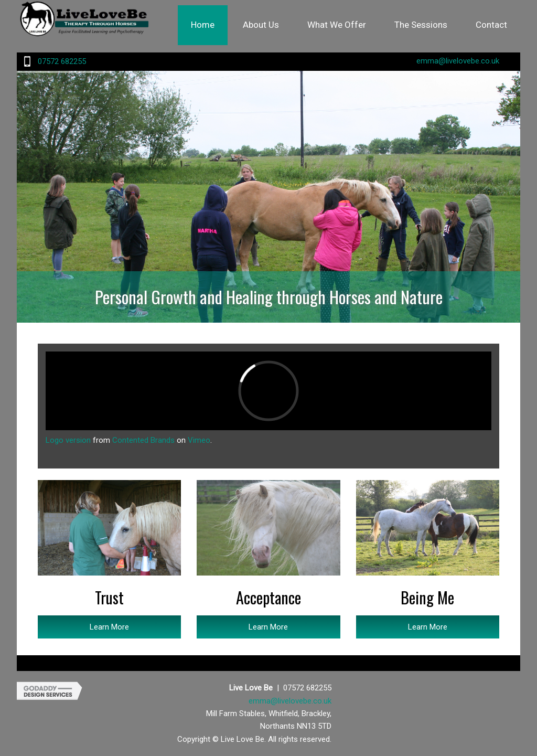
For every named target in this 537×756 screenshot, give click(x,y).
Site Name (95, 24)
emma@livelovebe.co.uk (458, 61)
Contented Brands (143, 440)
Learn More (109, 627)
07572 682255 (62, 61)
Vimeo (199, 440)
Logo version (68, 440)
